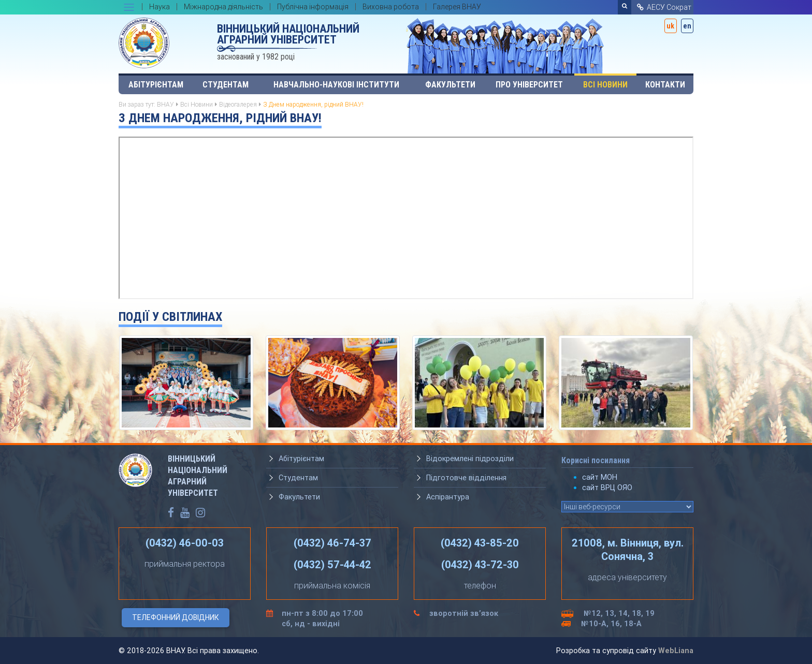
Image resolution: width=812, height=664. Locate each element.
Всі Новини (605, 85)
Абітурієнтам (156, 85)
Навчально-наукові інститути (336, 85)
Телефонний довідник (176, 617)
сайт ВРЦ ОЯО (607, 488)
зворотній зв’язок (464, 613)
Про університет (529, 85)
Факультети (450, 85)
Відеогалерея (238, 104)
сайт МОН (600, 477)
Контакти (665, 85)
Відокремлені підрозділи (470, 459)
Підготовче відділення (466, 478)
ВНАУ (165, 104)
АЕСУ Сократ (663, 7)
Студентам (226, 85)
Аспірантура (448, 497)
